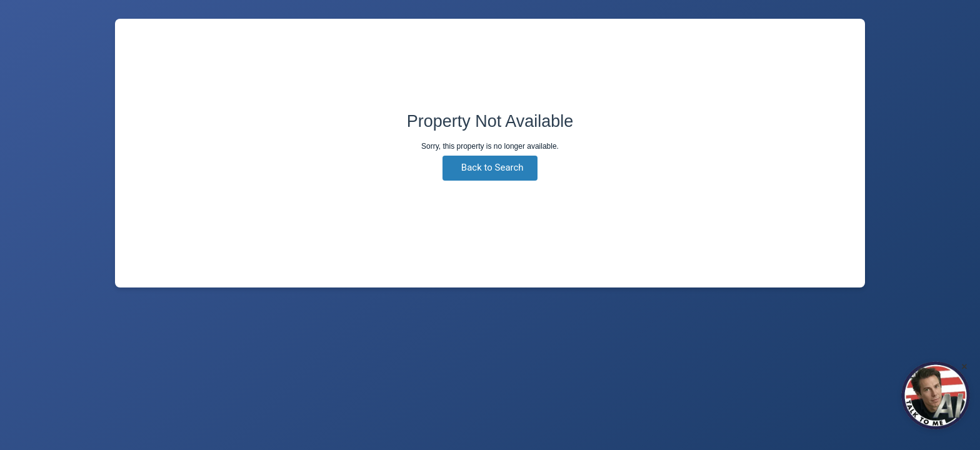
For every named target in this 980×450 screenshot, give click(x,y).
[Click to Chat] (936, 396)
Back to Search (492, 167)
